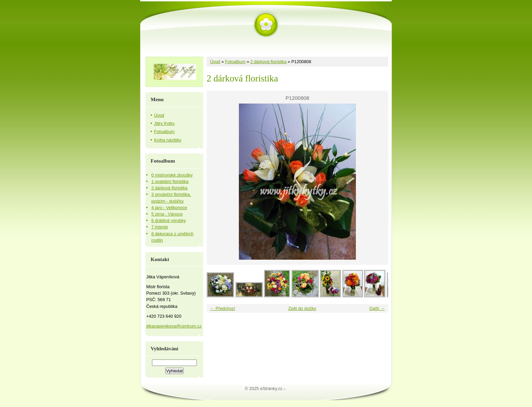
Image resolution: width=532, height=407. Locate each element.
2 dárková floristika (269, 62)
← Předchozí (223, 308)
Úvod (215, 62)
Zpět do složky (302, 308)
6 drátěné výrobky (169, 220)
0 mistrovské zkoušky (172, 175)
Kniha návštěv (168, 140)
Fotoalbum (235, 62)
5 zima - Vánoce (167, 214)
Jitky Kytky (164, 123)
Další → (377, 308)
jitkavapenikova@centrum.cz (174, 326)
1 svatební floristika (170, 181)
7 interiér (160, 227)
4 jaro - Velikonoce (169, 208)
